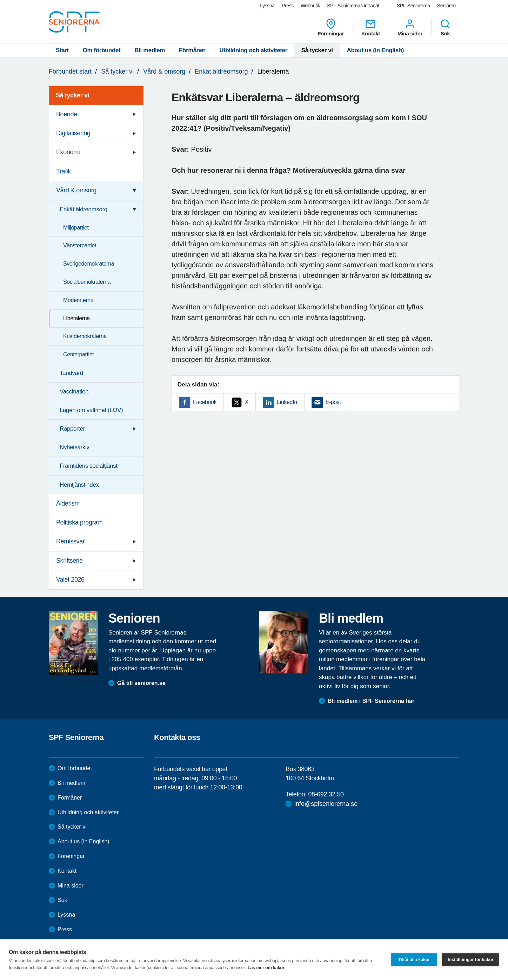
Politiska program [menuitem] (79, 522)
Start (62, 50)
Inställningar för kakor (471, 960)
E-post (333, 402)
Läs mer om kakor (266, 968)
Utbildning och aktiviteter (253, 50)
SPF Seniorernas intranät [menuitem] (353, 6)
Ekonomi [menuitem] (68, 152)
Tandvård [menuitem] (71, 373)
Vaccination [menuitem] (74, 392)
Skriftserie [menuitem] (69, 561)
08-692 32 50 (326, 794)
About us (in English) (376, 50)
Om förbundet (102, 50)
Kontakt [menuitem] (371, 27)
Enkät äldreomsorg (221, 71)
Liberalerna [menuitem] (76, 318)
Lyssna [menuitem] (267, 6)
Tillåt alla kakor (414, 960)
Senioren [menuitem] (446, 6)
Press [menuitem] (288, 6)
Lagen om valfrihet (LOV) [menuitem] (91, 410)
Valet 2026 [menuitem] (70, 580)
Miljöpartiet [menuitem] (76, 228)
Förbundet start (70, 71)
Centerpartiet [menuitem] (78, 354)
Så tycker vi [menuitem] (72, 95)
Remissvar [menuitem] (70, 541)
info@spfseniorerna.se (326, 804)
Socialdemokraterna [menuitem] (87, 282)
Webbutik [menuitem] (310, 6)
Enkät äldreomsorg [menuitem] (83, 209)
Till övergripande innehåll (0, 0)
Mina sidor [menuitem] (410, 27)
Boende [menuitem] (67, 114)
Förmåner (192, 50)
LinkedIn (287, 402)
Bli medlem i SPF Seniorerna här (371, 701)
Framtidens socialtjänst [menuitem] (89, 466)
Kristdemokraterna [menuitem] (85, 336)
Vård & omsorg (164, 71)
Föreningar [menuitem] (331, 27)
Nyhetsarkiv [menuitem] (74, 447)
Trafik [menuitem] (63, 171)
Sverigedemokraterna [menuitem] (89, 264)
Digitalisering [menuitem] (73, 133)
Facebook (205, 402)
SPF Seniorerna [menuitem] (413, 6)
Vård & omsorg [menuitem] (76, 190)
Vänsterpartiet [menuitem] (80, 245)
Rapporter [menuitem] (72, 429)
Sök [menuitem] (445, 27)
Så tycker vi (317, 50)
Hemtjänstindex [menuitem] (79, 485)
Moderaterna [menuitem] (78, 300)
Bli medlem (150, 50)
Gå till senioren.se (141, 683)
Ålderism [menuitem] (68, 503)
